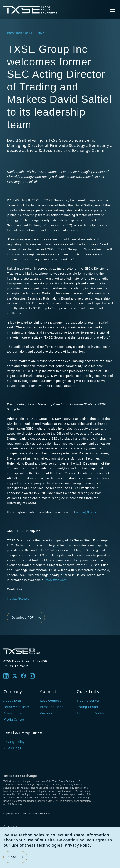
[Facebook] (24, 676)
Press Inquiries (52, 707)
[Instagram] (32, 676)
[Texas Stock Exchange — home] (30, 10)
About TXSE (12, 700)
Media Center (14, 719)
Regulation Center (91, 713)
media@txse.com (89, 512)
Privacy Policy (78, 845)
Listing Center (87, 707)
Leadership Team (17, 707)
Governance (13, 713)
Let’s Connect (50, 700)
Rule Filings (12, 748)
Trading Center (88, 700)
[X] (15, 676)
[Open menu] (112, 10)
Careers (46, 713)
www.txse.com (56, 580)
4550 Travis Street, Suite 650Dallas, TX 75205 (25, 664)
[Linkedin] (6, 676)
